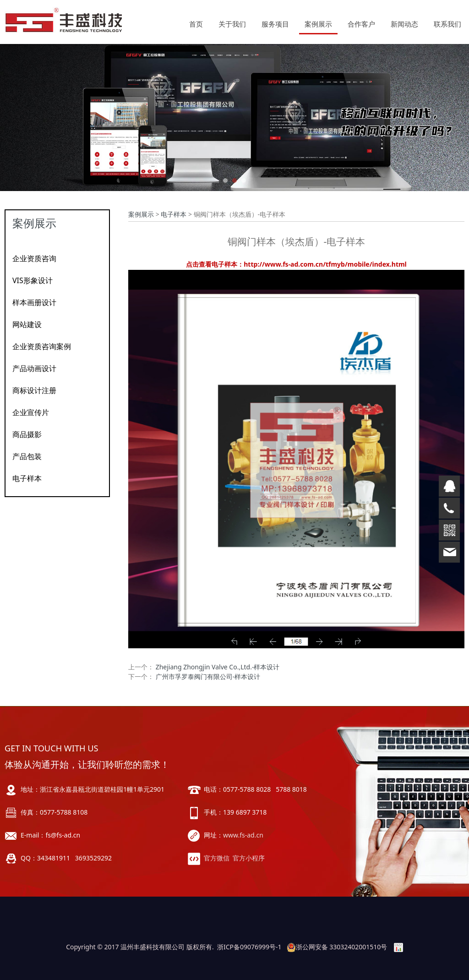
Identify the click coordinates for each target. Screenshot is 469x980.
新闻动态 (404, 24)
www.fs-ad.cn (243, 835)
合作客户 (361, 24)
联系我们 (447, 24)
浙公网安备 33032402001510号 (337, 947)
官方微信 (217, 858)
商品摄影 (27, 434)
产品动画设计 (34, 368)
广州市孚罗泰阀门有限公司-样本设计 (208, 676)
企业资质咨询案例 (42, 346)
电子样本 (27, 478)
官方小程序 (249, 858)
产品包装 (27, 456)
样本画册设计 (34, 302)
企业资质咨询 (34, 258)
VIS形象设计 (33, 280)
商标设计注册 (34, 390)
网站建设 (27, 324)
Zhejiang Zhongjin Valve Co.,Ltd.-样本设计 (218, 667)
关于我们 (232, 24)
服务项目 (275, 24)
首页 (196, 24)
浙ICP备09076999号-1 (249, 947)
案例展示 (318, 24)
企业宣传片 (31, 412)
